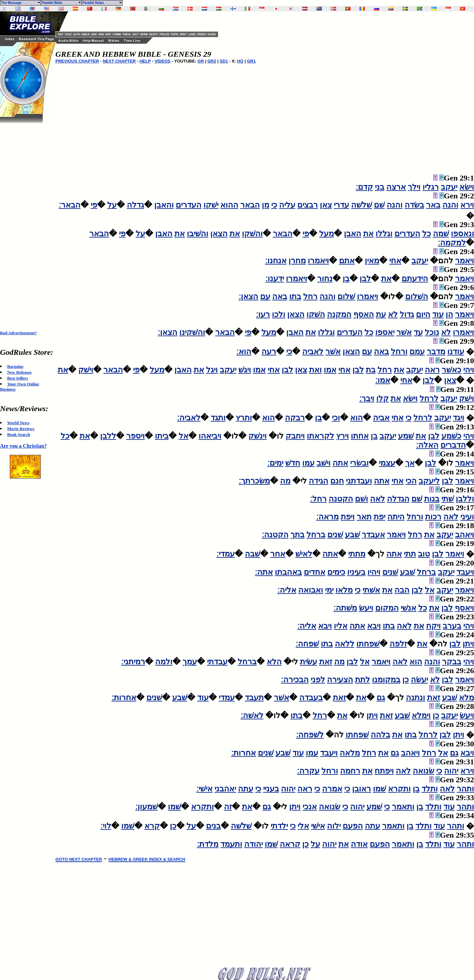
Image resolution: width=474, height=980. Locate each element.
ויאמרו (318, 261)
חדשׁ (293, 463)
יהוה (451, 771)
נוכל (432, 332)
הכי (411, 481)
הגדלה (398, 499)
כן (406, 680)
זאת (326, 662)
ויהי (469, 370)
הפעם (353, 826)
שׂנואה (423, 771)
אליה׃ (287, 590)
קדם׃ (364, 187)
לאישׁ (304, 554)
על (112, 205)
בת (371, 370)
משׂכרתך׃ (254, 481)
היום (423, 314)
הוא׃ (244, 352)
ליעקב (429, 481)
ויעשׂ (366, 608)
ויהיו (374, 572)
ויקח (433, 626)
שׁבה (252, 554)
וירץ (342, 436)
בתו (295, 296)
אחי (395, 261)
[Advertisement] (26, 221)
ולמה (164, 662)
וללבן (465, 499)
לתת (363, 680)
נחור (325, 279)
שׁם (379, 205)
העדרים (189, 205)
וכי (336, 418)
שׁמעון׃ (147, 807)
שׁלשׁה (362, 205)
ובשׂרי (359, 463)
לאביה (313, 352)
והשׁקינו (192, 332)
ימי (329, 590)
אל (184, 436)
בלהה (380, 735)
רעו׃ (263, 314)
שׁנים (335, 535)
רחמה (350, 771)
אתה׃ (264, 572)
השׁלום (417, 296)
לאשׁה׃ (252, 715)
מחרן (297, 261)
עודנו (456, 352)
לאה (378, 499)
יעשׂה (419, 680)
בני (380, 187)
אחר (278, 554)
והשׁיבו (198, 234)
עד (418, 332)
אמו (330, 370)
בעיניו (356, 572)
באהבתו (288, 572)
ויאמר (465, 261)
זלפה (398, 644)
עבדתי (217, 662)
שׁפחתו (368, 644)
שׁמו (379, 789)
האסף (364, 314)
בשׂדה (414, 205)
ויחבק (295, 436)
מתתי (357, 554)
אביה (381, 418)
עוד (438, 314)
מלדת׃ (208, 844)
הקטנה (341, 499)
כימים (336, 572)
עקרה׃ (308, 771)
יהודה (253, 844)
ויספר (135, 436)
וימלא (421, 715)
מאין (372, 261)
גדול (407, 314)
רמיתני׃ (133, 662)
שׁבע (352, 535)
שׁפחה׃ (307, 644)
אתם (347, 261)
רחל (310, 296)
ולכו (279, 314)
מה (285, 481)
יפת (379, 517)
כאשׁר (452, 370)
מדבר (436, 352)
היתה (396, 517)
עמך (190, 662)
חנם (337, 481)
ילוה (334, 826)
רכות (433, 517)
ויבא (374, 626)
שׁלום (346, 296)
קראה (290, 844)
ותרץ (244, 418)
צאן (326, 205)
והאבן (164, 205)
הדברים (453, 445)
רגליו (431, 187)
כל (427, 234)
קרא (152, 826)
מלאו (344, 590)
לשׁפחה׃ (310, 735)
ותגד (218, 418)
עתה (246, 789)
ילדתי (279, 826)
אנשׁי (408, 608)
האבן (353, 234)
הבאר (250, 205)
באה (280, 296)
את (368, 234)
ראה (432, 370)
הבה (402, 590)
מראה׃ (327, 517)
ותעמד (231, 844)
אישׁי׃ (204, 789)
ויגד (459, 418)
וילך (414, 187)
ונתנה (415, 698)
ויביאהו (210, 436)
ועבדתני (359, 481)
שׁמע (406, 436)
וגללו (384, 234)
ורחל (399, 352)
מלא (467, 698)
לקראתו (320, 436)
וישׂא (467, 187)
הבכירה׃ (295, 680)
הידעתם (415, 279)
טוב (424, 554)
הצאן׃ (248, 296)
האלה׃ (427, 445)
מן (266, 205)
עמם (417, 352)
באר (433, 205)
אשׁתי (371, 590)
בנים (213, 826)
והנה (450, 205)
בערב (452, 626)
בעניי (271, 789)
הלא (274, 662)
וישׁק (86, 370)
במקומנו (386, 680)
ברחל (316, 535)
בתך (297, 535)
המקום (387, 608)
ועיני (467, 517)
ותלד (430, 789)
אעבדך (373, 535)
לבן (365, 279)
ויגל (212, 370)
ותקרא (399, 789)
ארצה (396, 187)
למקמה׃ (452, 243)
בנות (432, 499)
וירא (467, 205)
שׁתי (448, 499)
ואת (315, 370)
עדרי (341, 205)
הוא (356, 418)
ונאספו (462, 234)
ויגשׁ (245, 370)
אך (410, 463)
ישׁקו (211, 205)
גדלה (135, 205)
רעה (269, 352)
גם (381, 698)
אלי (303, 826)
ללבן (108, 436)
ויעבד (465, 572)
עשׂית (309, 662)
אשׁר (404, 332)
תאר (364, 517)
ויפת (348, 517)
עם (265, 296)
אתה (340, 463)
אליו (341, 626)
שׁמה (441, 234)
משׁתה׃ (345, 608)
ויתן (468, 644)
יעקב (449, 187)
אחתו (360, 436)
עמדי (227, 698)
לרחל (429, 398)
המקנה (339, 314)
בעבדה (311, 698)
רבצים (308, 205)
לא (393, 314)
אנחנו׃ (276, 261)
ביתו (162, 436)
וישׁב (324, 463)
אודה (359, 844)
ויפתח (384, 771)
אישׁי (318, 826)
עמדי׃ (226, 554)
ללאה (345, 644)
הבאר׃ (70, 205)
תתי (410, 554)
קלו (382, 398)
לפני (318, 680)
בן (346, 279)
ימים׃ (275, 463)
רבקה (295, 418)
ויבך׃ (367, 398)
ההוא (229, 205)
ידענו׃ (275, 279)
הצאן (219, 234)
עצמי (387, 463)
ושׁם (362, 499)
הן (449, 314)
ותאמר (403, 807)
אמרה (332, 789)
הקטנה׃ (275, 535)
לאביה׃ (189, 418)
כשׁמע (451, 436)
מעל (326, 234)
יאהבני (225, 789)
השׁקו (316, 314)
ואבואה (311, 590)
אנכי (310, 807)
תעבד (254, 698)
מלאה (350, 753)
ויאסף (464, 608)
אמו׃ (383, 380)
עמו (308, 463)
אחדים (315, 572)
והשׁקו (252, 234)
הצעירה (340, 680)
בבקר (452, 662)
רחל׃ (318, 499)
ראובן (362, 789)
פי (94, 205)
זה (228, 807)
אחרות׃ (124, 698)
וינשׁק (258, 436)
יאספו (385, 332)
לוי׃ (106, 826)
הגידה (318, 481)
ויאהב (465, 535)
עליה (287, 205)
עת (381, 314)
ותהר (465, 789)
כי (274, 205)
